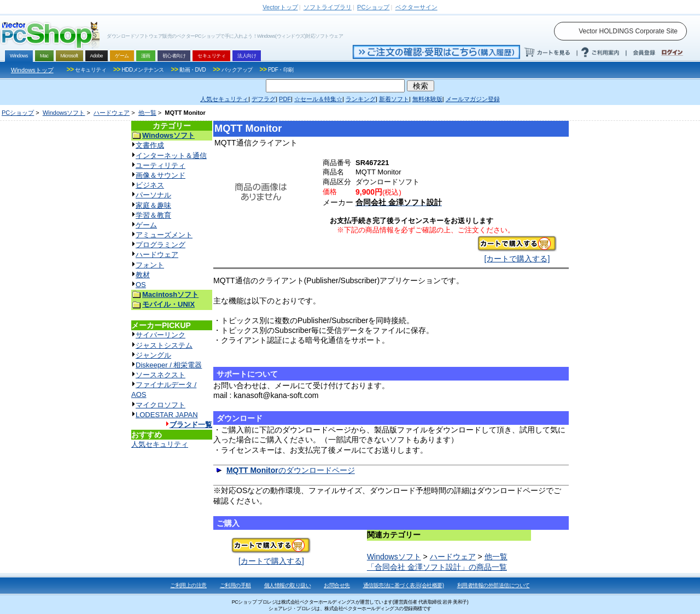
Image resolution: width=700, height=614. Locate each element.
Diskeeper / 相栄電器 (169, 365)
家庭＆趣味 (153, 205)
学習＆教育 (153, 215)
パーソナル (153, 195)
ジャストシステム (164, 345)
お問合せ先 (337, 585)
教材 (143, 275)
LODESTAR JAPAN (167, 415)
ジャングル (153, 355)
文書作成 (150, 145)
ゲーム (146, 225)
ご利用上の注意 (188, 585)
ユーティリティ (161, 165)
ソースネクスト (161, 375)
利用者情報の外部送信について (494, 585)
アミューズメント (164, 235)
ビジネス (150, 185)
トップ (280, 7)
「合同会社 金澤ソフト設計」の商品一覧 (437, 567)
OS (141, 285)
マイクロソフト (161, 405)
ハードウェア (112, 113)
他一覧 (147, 113)
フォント (150, 265)
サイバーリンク (161, 335)
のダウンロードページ (291, 470)
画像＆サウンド (161, 175)
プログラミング (161, 245)
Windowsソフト (64, 113)
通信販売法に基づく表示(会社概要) (404, 585)
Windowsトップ (32, 70)
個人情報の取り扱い (288, 585)
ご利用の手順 (235, 585)
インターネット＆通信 (171, 156)
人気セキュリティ (160, 444)
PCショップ (18, 113)
